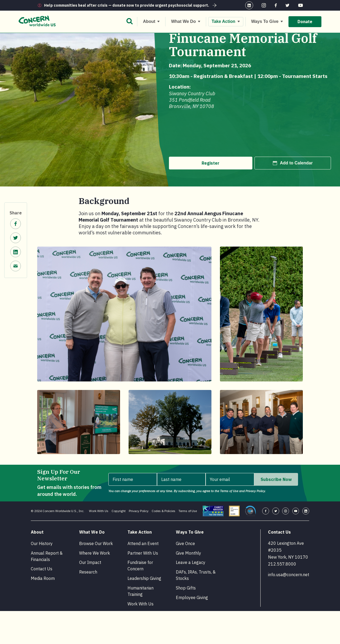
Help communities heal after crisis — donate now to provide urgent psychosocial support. (131, 5)
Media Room (43, 611)
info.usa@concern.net (289, 608)
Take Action (59, 38)
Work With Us (99, 544)
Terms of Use (188, 544)
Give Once (185, 576)
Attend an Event (143, 576)
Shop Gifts (186, 621)
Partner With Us (143, 586)
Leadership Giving (144, 611)
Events (82, 38)
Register (211, 196)
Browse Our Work (96, 576)
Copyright (119, 544)
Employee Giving (192, 630)
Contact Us (42, 602)
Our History (42, 576)
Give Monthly (188, 586)
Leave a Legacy (191, 595)
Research (88, 605)
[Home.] (40, 38)
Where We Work (95, 586)
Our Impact (90, 595)
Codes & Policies (163, 544)
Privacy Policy (139, 544)
